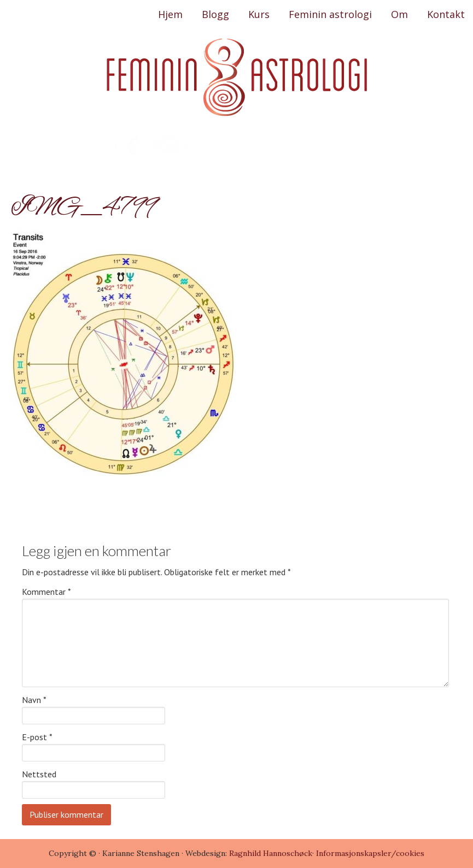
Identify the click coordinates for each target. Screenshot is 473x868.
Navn (34, 700)
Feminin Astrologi (237, 78)
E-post (37, 737)
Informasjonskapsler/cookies (370, 853)
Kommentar (46, 592)
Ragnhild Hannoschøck (270, 853)
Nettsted (39, 774)
